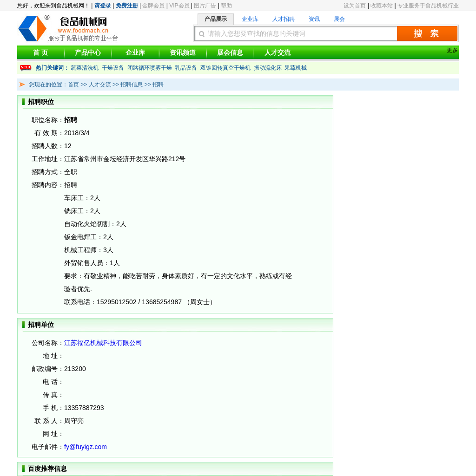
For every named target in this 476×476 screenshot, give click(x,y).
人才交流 (278, 52)
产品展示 (216, 19)
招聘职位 (41, 102)
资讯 (314, 19)
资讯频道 (183, 52)
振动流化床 (268, 68)
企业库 (250, 19)
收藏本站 (382, 6)
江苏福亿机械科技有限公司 (103, 343)
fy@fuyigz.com (86, 447)
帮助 (226, 6)
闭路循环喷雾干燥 (150, 68)
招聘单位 (41, 325)
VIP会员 (179, 6)
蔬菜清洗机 (85, 68)
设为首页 (355, 6)
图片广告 (205, 6)
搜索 (427, 33)
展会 (339, 19)
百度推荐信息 (47, 469)
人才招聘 (284, 19)
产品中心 (88, 52)
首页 (73, 85)
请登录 (103, 6)
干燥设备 (113, 68)
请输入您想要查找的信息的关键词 (257, 33)
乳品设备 (186, 68)
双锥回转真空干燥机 (225, 68)
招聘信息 (131, 85)
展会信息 (230, 52)
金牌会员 (153, 6)
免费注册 (127, 6)
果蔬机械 (296, 68)
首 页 (40, 52)
